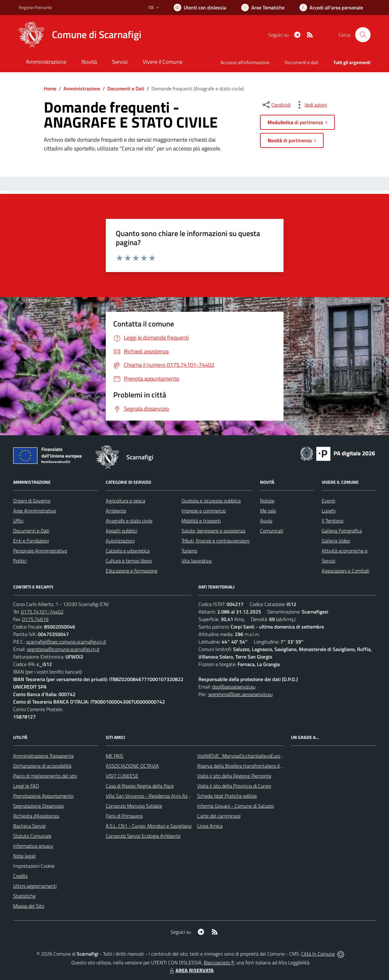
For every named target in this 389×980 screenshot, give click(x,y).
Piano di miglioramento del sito (45, 776)
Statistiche (24, 896)
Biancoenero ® (219, 962)
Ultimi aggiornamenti (35, 886)
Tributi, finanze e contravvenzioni (215, 541)
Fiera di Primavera (124, 816)
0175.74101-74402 (42, 612)
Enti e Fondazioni (31, 541)
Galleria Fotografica (342, 531)
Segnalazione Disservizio (38, 806)
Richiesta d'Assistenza (36, 816)
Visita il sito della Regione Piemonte (234, 776)
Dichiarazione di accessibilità (42, 766)
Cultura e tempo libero (129, 561)
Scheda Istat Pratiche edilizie (227, 796)
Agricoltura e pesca (125, 501)
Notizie (267, 501)
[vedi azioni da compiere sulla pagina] (311, 105)
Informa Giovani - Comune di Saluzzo (235, 806)
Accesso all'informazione (245, 62)
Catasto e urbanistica (128, 551)
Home (50, 88)
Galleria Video (336, 541)
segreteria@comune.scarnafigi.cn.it (63, 649)
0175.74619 (35, 619)
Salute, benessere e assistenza (213, 531)
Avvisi (266, 521)
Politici (20, 561)
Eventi (328, 501)
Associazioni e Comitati (345, 571)
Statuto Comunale (32, 836)
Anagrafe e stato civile (129, 521)
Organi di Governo (32, 501)
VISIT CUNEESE (122, 776)
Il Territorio (333, 521)
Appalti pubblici (121, 531)
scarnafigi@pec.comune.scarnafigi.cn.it (66, 642)
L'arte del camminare (219, 816)
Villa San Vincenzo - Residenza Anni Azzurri (151, 796)
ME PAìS (115, 756)
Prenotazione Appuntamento (43, 796)
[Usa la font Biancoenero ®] (200, 8)
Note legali (24, 856)
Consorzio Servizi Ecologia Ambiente (143, 836)
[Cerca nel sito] (363, 35)
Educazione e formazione (132, 571)
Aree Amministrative (35, 511)
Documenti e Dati (126, 88)
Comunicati (272, 531)
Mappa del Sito (29, 906)
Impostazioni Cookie (34, 866)
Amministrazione (82, 88)
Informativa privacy (33, 846)
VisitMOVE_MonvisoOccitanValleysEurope (241, 756)
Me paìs (268, 511)
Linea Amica (210, 826)
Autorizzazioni (120, 541)
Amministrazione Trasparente (44, 756)
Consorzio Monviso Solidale (134, 806)
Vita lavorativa (197, 561)
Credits (20, 876)
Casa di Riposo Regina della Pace (140, 786)
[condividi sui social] (276, 105)
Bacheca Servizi (29, 826)
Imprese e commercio (204, 511)
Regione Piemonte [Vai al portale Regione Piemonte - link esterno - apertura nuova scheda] (35, 7)
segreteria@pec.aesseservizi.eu (240, 694)
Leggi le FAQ (26, 786)
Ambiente (116, 511)
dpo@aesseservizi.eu (234, 687)
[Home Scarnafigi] (80, 35)
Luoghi (329, 511)
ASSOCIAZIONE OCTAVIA (132, 766)
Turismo (189, 551)
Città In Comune (318, 954)
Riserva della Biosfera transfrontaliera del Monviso (250, 766)
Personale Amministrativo (40, 551)
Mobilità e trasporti (201, 521)
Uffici (18, 521)
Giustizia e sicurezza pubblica (211, 501)
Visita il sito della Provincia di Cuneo (234, 786)
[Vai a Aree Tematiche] (263, 8)
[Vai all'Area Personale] (331, 8)
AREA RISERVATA (191, 970)
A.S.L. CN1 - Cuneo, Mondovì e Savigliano (149, 826)
